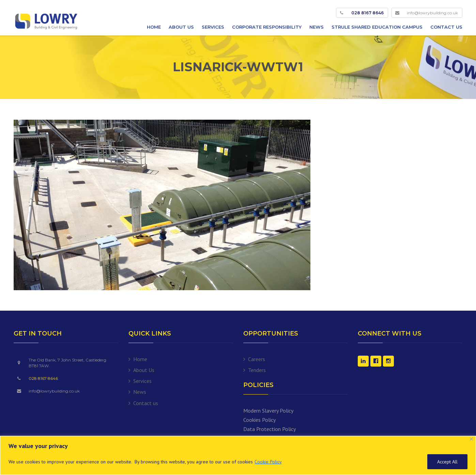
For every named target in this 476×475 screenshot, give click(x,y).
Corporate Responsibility (267, 27)
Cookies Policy (259, 420)
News (317, 27)
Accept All (447, 462)
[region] (238, 455)
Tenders (257, 370)
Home (154, 27)
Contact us (446, 27)
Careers (257, 359)
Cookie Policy (268, 462)
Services (213, 27)
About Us (181, 27)
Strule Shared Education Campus (377, 27)
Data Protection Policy (270, 429)
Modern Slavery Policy (268, 411)
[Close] (471, 439)
